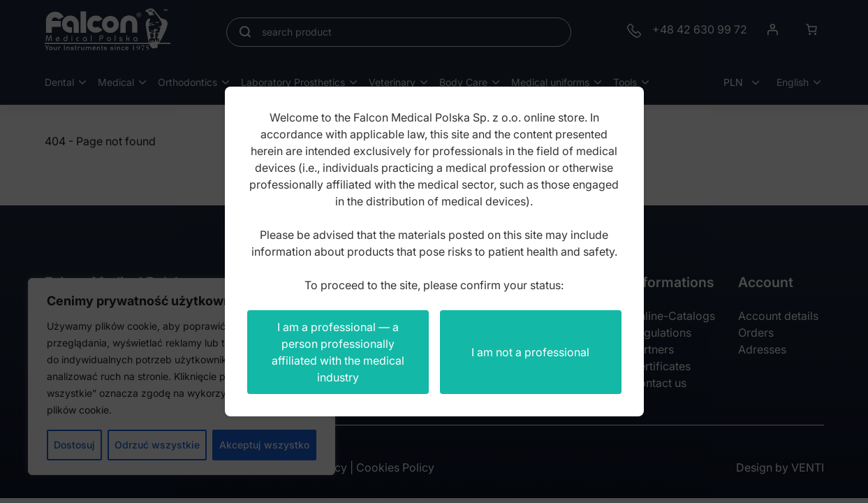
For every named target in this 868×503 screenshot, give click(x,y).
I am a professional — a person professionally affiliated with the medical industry (338, 352)
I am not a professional (530, 352)
